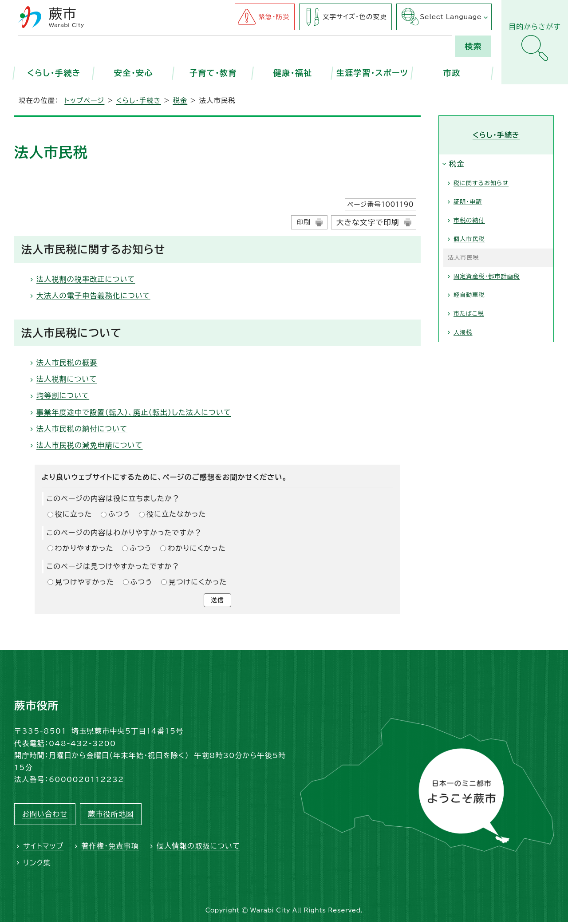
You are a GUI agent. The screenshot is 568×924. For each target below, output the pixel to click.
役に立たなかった (176, 514)
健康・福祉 (293, 73)
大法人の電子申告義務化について (93, 296)
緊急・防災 (274, 17)
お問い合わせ (45, 816)
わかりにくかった (197, 548)
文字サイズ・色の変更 (355, 17)
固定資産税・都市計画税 (487, 276)
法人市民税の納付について (82, 429)
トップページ (84, 101)
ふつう (119, 514)
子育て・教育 (213, 73)
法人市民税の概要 (67, 363)
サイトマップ (43, 848)
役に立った (74, 514)
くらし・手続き (54, 73)
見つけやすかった (85, 582)
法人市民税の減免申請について (90, 445)
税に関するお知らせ (481, 183)
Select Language (451, 17)
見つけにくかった (198, 582)
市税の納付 (469, 220)
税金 (180, 101)
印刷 (303, 222)
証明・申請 (468, 202)
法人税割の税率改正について (86, 279)
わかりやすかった (84, 548)
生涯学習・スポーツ (372, 73)
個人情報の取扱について (198, 848)
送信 (217, 601)
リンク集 (37, 864)
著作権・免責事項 (110, 848)
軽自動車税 (469, 295)
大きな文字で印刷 (368, 222)
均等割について (63, 395)
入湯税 (463, 332)
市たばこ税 (469, 314)
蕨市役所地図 (111, 816)
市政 (452, 73)
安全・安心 (134, 73)
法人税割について (67, 379)
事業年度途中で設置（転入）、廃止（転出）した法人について (134, 412)
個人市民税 (469, 239)
